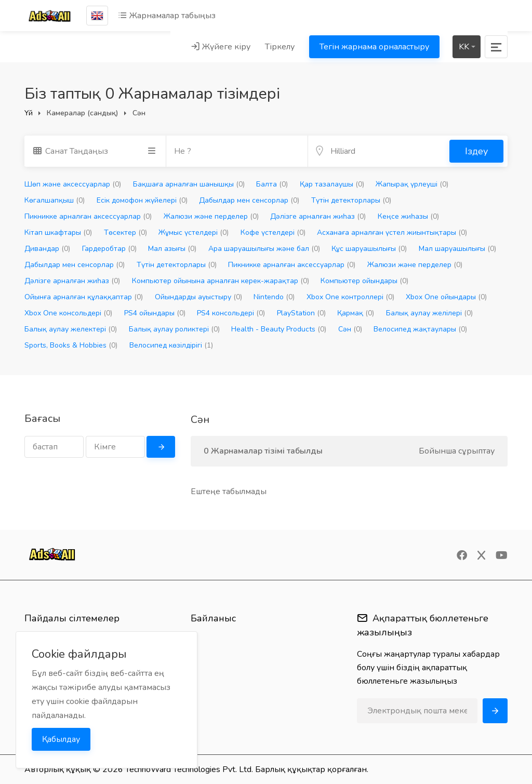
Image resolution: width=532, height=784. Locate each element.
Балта (272, 184)
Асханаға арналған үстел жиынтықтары (392, 232)
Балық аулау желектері (71, 329)
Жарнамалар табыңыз (167, 16)
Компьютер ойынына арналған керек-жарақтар (221, 281)
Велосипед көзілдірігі (171, 345)
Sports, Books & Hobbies (71, 345)
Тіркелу (280, 47)
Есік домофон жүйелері (142, 200)
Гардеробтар (109, 249)
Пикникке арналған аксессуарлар (88, 216)
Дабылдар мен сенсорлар (249, 200)
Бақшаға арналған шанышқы (189, 184)
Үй (29, 113)
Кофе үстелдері (273, 232)
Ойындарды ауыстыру (198, 297)
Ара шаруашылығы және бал (264, 249)
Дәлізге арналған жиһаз (318, 216)
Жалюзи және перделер (211, 216)
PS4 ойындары (155, 313)
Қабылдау (61, 739)
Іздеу (476, 151)
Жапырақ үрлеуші (412, 184)
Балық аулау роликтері (174, 329)
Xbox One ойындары (446, 297)
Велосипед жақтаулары (420, 329)
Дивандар (47, 249)
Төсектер (125, 232)
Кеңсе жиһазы (408, 216)
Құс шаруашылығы (369, 249)
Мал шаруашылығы (457, 249)
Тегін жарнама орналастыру (374, 47)
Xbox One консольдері (68, 313)
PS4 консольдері (231, 313)
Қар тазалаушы (332, 184)
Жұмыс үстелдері (194, 232)
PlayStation (301, 313)
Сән (350, 329)
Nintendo (274, 297)
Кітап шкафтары (58, 232)
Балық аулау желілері (429, 313)
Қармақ (356, 313)
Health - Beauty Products (279, 329)
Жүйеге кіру (221, 47)
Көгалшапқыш (55, 200)
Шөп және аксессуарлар (73, 184)
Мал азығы (172, 249)
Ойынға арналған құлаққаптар (84, 297)
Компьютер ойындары (364, 281)
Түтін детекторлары (351, 200)
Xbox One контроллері (350, 297)
